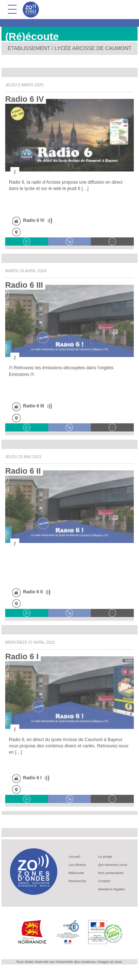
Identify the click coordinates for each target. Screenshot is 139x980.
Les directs (77, 865)
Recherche (77, 881)
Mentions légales (112, 889)
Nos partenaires (111, 873)
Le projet (105, 856)
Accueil (75, 856)
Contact (104, 881)
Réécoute (76, 873)
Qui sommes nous (112, 865)
